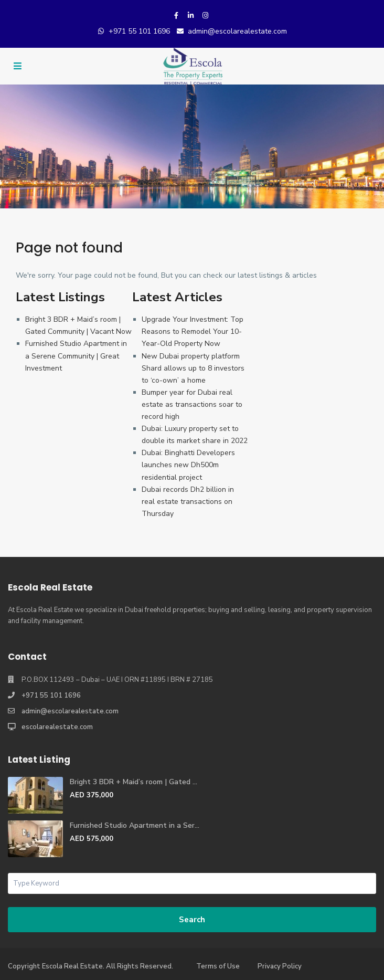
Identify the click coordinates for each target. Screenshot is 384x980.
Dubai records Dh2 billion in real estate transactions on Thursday (188, 502)
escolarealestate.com (57, 727)
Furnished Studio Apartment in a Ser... (135, 825)
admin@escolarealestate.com (237, 31)
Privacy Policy (280, 966)
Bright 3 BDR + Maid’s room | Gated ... (134, 782)
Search (192, 920)
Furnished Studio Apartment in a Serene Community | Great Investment (76, 356)
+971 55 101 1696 (139, 31)
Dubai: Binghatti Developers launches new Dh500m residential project (188, 465)
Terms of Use (218, 966)
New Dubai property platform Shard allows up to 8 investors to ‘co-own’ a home (193, 368)
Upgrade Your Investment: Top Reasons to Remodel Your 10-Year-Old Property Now (193, 331)
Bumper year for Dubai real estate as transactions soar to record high (192, 404)
